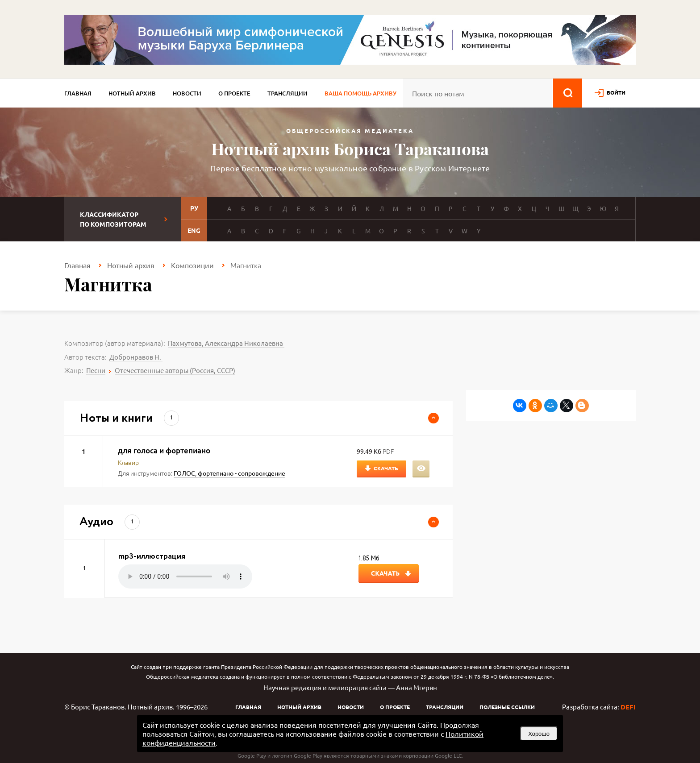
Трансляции (287, 93)
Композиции (192, 265)
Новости (187, 93)
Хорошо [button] (539, 734)
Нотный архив (132, 93)
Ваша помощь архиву (360, 93)
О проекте (234, 93)
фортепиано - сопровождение (242, 473)
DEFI (628, 707)
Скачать (386, 468)
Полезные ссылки (507, 707)
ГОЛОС (184, 473)
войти (616, 92)
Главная (78, 93)
